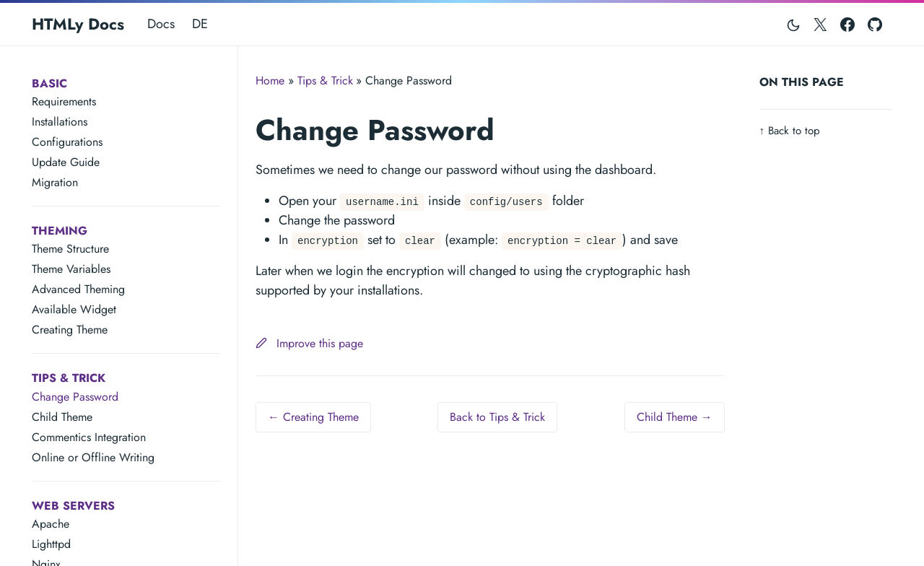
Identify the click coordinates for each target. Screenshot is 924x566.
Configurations (67, 142)
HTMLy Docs (78, 24)
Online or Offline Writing (93, 457)
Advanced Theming (78, 289)
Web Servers (73, 506)
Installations (60, 122)
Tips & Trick (69, 378)
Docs (161, 24)
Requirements (64, 101)
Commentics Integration (89, 437)
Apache (51, 524)
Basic (49, 83)
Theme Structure (70, 249)
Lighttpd (51, 544)
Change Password (75, 397)
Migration (55, 182)
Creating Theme (70, 330)
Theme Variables (71, 269)
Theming (60, 231)
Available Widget (74, 309)
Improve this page (309, 343)
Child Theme (62, 417)
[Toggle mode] (794, 24)
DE (200, 24)
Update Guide (66, 162)
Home (270, 80)
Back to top (790, 131)
